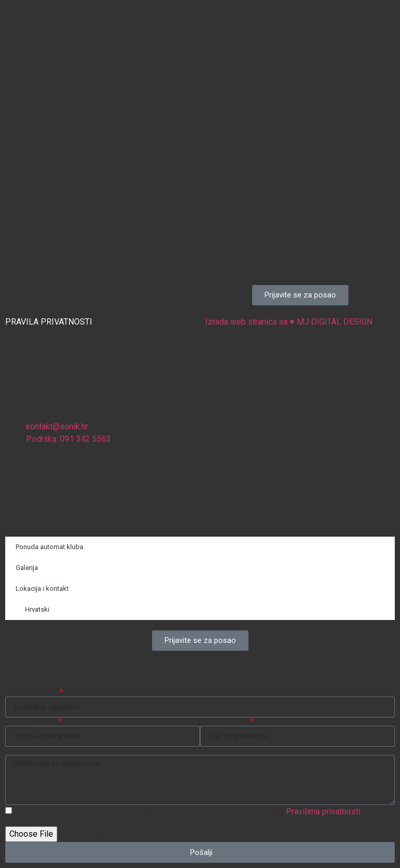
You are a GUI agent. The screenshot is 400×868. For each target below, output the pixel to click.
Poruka (18, 751)
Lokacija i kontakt (42, 588)
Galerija (27, 568)
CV (10, 822)
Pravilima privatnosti (323, 811)
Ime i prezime (32, 692)
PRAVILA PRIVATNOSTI (49, 322)
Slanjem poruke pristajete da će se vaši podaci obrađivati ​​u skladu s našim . (188, 811)
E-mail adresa (31, 722)
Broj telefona (224, 722)
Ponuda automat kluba (49, 547)
